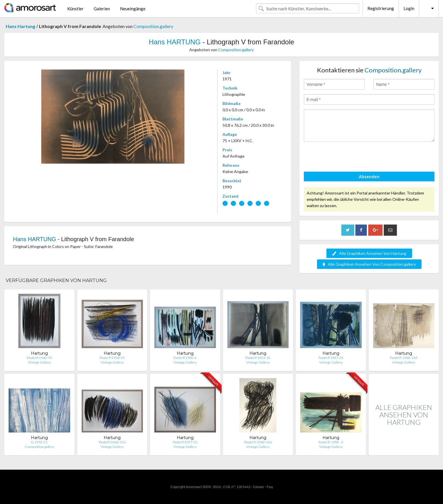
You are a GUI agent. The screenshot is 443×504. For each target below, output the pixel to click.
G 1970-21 (39, 442)
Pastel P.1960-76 (39, 358)
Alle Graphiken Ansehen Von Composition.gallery (369, 264)
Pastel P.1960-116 (112, 442)
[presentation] (347, 158)
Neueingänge (133, 9)
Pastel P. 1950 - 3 (331, 442)
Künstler (75, 9)
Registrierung (381, 8)
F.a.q (270, 487)
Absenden (369, 176)
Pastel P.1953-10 (258, 358)
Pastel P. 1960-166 (258, 442)
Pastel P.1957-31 (185, 442)
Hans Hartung (20, 26)
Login (409, 8)
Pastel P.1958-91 (112, 358)
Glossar (259, 487)
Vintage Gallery (39, 362)
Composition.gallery (153, 26)
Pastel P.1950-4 (185, 358)
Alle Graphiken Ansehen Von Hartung (369, 253)
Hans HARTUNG (175, 42)
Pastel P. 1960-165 (404, 358)
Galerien (102, 9)
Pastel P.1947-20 (331, 358)
